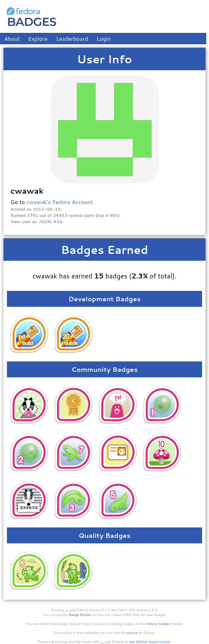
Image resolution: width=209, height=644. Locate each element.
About (12, 39)
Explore (38, 39)
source (132, 633)
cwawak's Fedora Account (59, 202)
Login (104, 39)
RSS (58, 221)
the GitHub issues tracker (150, 642)
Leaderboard (72, 39)
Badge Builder (80, 615)
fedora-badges (158, 624)
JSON (45, 221)
